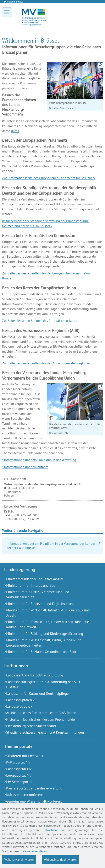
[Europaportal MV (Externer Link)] (47, 775)
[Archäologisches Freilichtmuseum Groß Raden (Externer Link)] (47, 713)
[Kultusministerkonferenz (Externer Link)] (47, 795)
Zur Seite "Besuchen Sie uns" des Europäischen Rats (39, 321)
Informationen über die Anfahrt (26, 467)
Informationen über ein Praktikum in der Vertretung (40, 460)
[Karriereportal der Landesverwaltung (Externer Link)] (47, 788)
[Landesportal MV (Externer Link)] (47, 769)
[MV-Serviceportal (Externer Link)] (47, 782)
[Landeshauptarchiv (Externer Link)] (47, 700)
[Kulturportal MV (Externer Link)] (47, 762)
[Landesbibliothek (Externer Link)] (47, 706)
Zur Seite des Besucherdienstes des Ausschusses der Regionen (46, 363)
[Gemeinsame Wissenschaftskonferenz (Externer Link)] (47, 801)
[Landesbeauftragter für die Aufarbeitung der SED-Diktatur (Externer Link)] (47, 685)
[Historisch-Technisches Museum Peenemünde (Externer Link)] (47, 720)
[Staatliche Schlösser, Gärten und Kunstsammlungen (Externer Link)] (47, 732)
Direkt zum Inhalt (13, 2)
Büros (15, 131)
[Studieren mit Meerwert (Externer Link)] (47, 756)
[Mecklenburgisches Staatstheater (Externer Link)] (47, 726)
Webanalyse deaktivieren (60, 859)
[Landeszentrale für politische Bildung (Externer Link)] (47, 675)
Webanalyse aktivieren (19, 859)
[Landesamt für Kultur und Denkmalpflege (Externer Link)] (47, 694)
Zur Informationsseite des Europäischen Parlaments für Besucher (48, 178)
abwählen (51, 830)
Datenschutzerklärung (34, 851)
